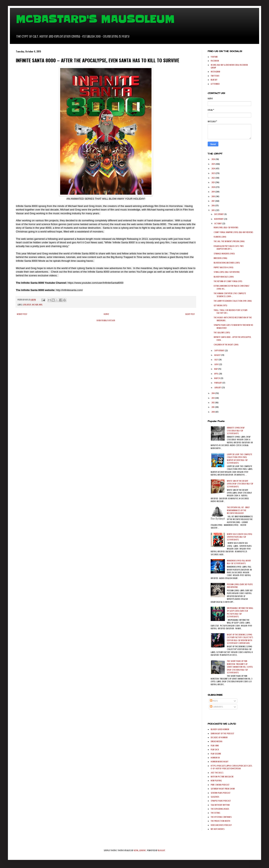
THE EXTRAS (215, 813)
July (216, 360)
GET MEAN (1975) (220, 305)
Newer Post (22, 314)
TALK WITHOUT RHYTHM (220, 805)
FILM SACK (215, 750)
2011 (213, 407)
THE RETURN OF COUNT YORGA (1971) (228, 281)
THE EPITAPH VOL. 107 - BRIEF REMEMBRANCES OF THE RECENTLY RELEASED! (238, 510)
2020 (213, 187)
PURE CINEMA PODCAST (220, 785)
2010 (213, 412)
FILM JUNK (215, 746)
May (216, 369)
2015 (213, 210)
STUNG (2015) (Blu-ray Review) (227, 272)
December (219, 214)
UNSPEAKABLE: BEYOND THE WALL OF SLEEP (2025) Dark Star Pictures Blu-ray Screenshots (240, 612)
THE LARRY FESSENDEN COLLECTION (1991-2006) (233, 301)
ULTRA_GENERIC (140, 850)
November (219, 219)
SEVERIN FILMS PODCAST (221, 793)
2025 (213, 164)
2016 (213, 206)
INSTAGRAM (215, 72)
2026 (213, 159)
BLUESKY (214, 80)
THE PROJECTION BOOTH (220, 821)
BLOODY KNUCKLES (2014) (224, 277)
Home (106, 314)
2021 (213, 182)
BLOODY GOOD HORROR (220, 729)
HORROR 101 (215, 758)
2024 (213, 169)
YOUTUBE (214, 57)
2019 (213, 192)
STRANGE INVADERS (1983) (224, 254)
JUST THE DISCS (217, 773)
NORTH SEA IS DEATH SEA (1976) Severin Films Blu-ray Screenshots (240, 537)
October (218, 224)
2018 (213, 196)
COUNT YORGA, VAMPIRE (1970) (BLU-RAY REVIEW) (233, 232)
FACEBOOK (215, 61)
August (218, 355)
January (218, 388)
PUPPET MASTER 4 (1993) (224, 267)
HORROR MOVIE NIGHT (220, 762)
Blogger (161, 850)
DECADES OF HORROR (219, 737)
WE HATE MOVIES (218, 829)
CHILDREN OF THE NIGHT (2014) (226, 345)
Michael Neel (37, 305)
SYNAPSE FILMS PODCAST (221, 801)
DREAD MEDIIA (216, 741)
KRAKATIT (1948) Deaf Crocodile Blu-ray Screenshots (236, 431)
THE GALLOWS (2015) (222, 333)
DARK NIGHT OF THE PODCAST (222, 733)
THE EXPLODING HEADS (220, 809)
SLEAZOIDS (215, 797)
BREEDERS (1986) (220, 258)
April (216, 374)
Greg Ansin (27, 305)
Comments (216, 707)
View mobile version (106, 320)
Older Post (190, 314)
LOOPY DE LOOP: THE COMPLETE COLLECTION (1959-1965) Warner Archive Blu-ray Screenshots (240, 459)
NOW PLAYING (216, 781)
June (217, 364)
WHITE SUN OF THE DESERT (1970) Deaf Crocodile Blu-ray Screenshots (240, 484)
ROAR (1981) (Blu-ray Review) (226, 227)
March (217, 378)
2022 (213, 178)
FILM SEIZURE (216, 754)
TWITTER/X (215, 76)
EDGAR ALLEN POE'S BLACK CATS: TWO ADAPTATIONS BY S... (229, 247)
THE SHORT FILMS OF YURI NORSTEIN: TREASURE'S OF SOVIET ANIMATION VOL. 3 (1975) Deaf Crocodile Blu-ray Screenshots (240, 667)
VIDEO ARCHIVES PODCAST (221, 825)
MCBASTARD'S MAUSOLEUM (95, 19)
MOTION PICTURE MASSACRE (222, 777)
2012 (213, 403)
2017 (213, 201)
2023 (213, 173)
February (218, 383)
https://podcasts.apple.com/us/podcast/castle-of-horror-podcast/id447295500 (231, 767)
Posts (214, 701)
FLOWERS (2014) (220, 237)
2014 (213, 393)
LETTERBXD (215, 84)
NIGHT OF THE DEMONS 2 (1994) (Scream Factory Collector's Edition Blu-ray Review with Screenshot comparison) (240, 639)
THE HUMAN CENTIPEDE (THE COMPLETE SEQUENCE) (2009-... (230, 295)
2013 (213, 398)
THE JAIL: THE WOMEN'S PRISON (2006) (229, 241)
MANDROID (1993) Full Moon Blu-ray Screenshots (239, 562)
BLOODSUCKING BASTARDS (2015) (227, 263)
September (219, 351)
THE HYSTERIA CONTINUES (221, 817)
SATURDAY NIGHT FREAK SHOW (223, 789)
